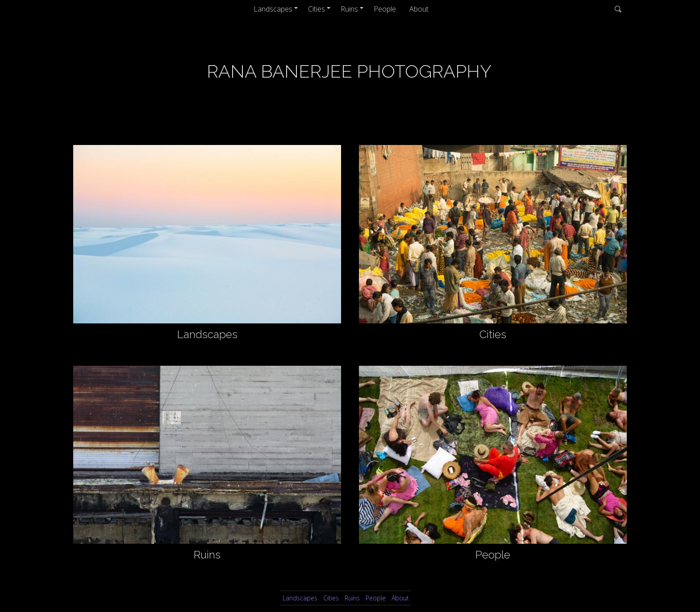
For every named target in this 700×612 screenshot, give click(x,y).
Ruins (349, 9)
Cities (317, 9)
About (419, 9)
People (385, 9)
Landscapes (273, 9)
